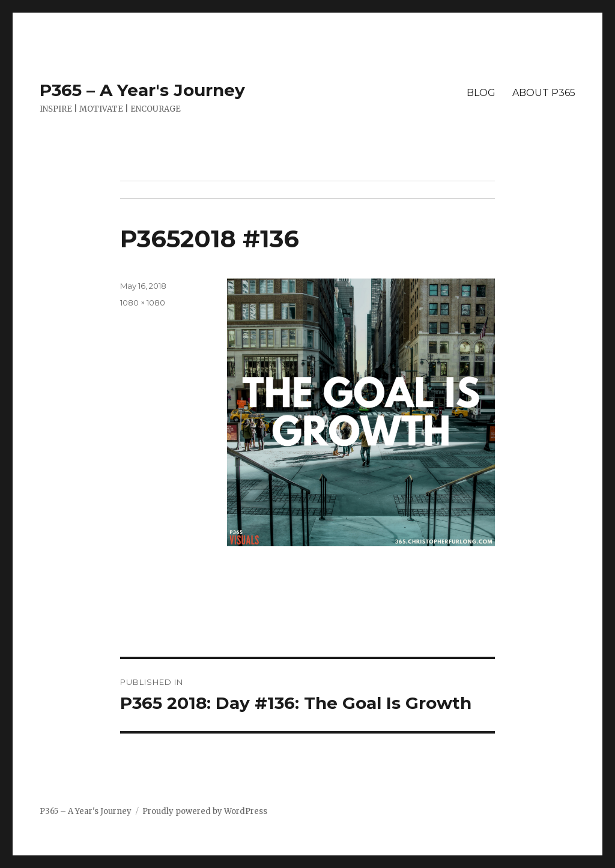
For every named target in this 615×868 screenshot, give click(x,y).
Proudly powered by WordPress (205, 811)
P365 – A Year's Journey (142, 90)
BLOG (481, 93)
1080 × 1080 (143, 303)
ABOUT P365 (544, 93)
